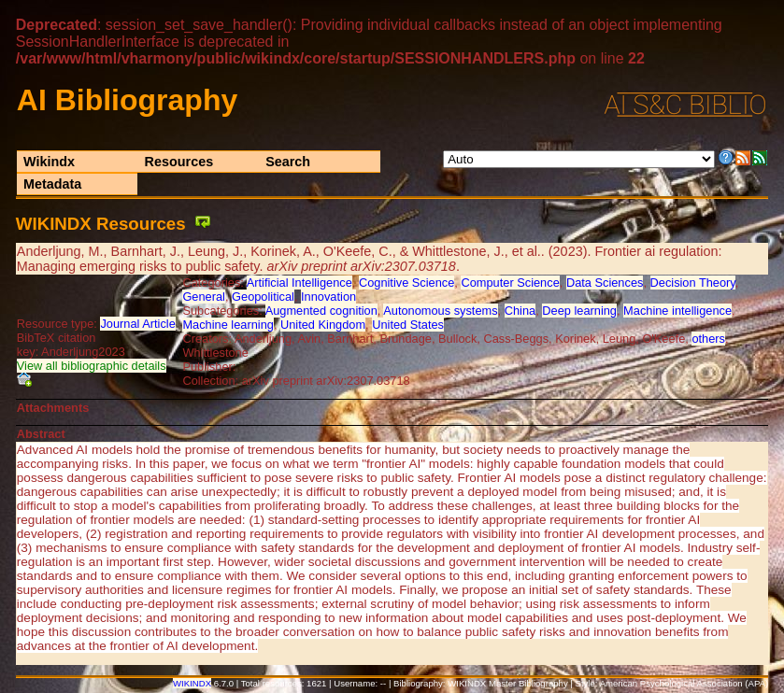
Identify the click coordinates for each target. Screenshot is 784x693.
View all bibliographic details (92, 366)
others (708, 339)
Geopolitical (263, 297)
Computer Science (510, 283)
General (204, 297)
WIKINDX (192, 683)
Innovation (328, 297)
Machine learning (228, 325)
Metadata (52, 184)
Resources (179, 162)
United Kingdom (323, 325)
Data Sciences (605, 283)
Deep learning (579, 311)
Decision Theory (693, 283)
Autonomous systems (440, 311)
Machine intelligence (677, 311)
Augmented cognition (321, 311)
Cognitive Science (406, 283)
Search (288, 162)
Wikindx (49, 162)
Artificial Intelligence (299, 283)
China (520, 311)
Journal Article (137, 324)
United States (408, 325)
